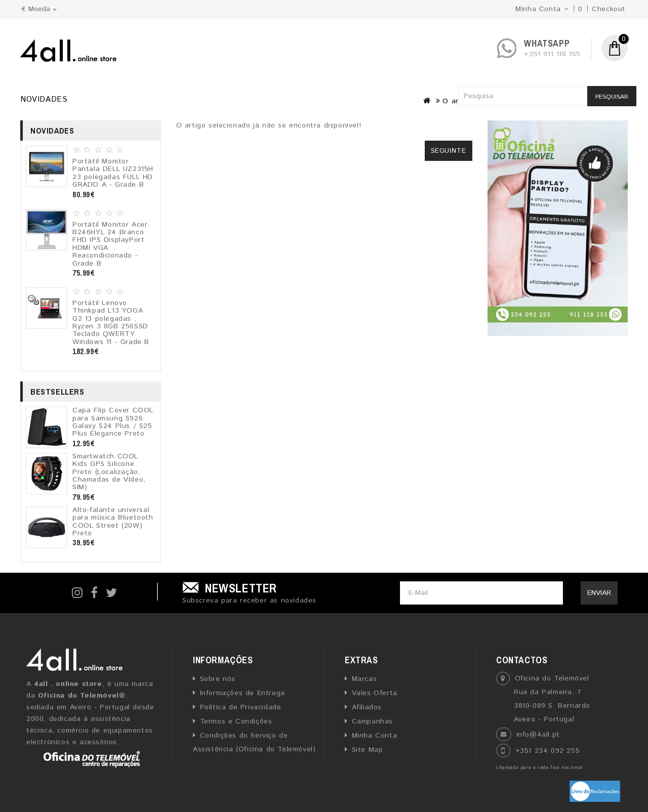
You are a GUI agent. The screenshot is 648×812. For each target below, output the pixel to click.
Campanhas (372, 721)
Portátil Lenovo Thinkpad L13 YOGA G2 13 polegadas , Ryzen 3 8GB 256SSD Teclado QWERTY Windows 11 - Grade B (111, 323)
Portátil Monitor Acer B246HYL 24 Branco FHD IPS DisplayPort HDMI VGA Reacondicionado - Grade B (110, 244)
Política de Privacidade (241, 707)
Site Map (368, 750)
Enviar (599, 593)
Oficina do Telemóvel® (82, 696)
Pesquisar (612, 97)
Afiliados (367, 707)
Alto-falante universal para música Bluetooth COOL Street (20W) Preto (113, 522)
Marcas (364, 679)
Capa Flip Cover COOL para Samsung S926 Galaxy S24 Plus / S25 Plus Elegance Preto (113, 422)
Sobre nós (218, 679)
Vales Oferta (375, 693)
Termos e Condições (236, 721)
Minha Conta (375, 736)
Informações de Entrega (242, 693)
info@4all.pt (538, 735)
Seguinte (449, 151)
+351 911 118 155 (552, 54)
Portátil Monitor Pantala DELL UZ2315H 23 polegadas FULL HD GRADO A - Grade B (113, 173)
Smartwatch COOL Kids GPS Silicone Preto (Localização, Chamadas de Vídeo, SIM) (109, 472)
